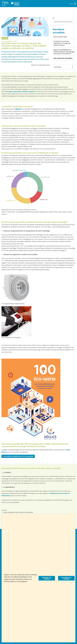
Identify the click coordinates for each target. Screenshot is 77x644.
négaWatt (18, 109)
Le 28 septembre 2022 (9, 41)
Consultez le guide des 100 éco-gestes (18, 456)
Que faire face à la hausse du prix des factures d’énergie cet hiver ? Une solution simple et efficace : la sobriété (24, 46)
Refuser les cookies (47, 578)
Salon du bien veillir (60, 37)
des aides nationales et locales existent (20, 91)
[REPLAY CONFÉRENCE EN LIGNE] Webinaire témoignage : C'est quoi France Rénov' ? (64, 52)
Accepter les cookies (66, 578)
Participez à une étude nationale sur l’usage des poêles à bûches (62, 43)
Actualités (5, 38)
